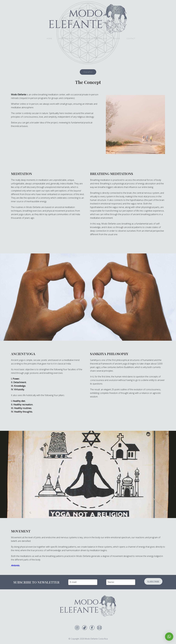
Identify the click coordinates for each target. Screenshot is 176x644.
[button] (169, 637)
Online (117, 38)
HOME (49, 38)
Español (88, 72)
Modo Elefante (66, 38)
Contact (131, 38)
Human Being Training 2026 (94, 38)
